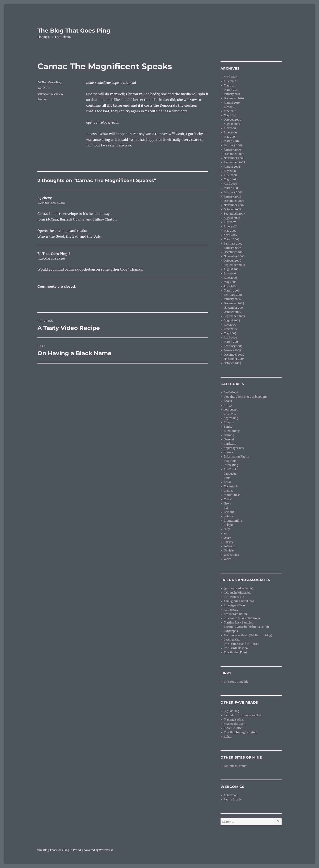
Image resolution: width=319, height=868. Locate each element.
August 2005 (232, 320)
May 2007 (230, 231)
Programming (233, 521)
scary (227, 538)
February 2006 (233, 295)
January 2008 (232, 197)
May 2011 (230, 86)
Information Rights (236, 457)
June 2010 (230, 111)
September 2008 (234, 162)
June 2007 (230, 227)
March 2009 (232, 141)
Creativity (230, 414)
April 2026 (231, 77)
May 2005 (230, 333)
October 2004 (232, 363)
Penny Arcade (233, 800)
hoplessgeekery (234, 448)
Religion (229, 525)
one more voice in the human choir (246, 627)
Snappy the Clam (235, 724)
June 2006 (230, 278)
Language (230, 474)
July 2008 (230, 171)
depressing (45, 94)
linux (227, 478)
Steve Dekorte (233, 728)
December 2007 (234, 201)
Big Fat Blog (232, 711)
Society (228, 542)
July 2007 (230, 222)
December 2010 (234, 98)
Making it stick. (234, 720)
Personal (229, 512)
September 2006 (234, 265)
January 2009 (232, 150)
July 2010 (230, 107)
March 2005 (232, 342)
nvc (226, 508)
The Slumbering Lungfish (241, 732)
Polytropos (231, 631)
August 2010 (232, 103)
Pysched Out (232, 640)
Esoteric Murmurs (236, 766)
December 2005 (234, 303)
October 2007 (232, 209)
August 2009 (232, 124)
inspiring (230, 461)
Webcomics (231, 555)
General (229, 439)
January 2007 (232, 248)
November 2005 (234, 308)
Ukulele (229, 551)
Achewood (231, 795)
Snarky (42, 99)
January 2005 (232, 350)
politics (58, 94)
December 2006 (234, 252)
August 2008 (232, 167)
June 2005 (230, 329)
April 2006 (231, 286)
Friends (229, 422)
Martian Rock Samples (238, 623)
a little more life (234, 597)
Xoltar (228, 737)
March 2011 (231, 90)
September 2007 (234, 214)
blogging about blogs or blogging (245, 397)
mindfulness (232, 495)
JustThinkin (232, 469)
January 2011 (232, 94)
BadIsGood (231, 393)
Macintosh (231, 486)
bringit (228, 405)
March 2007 (232, 239)
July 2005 (230, 325)
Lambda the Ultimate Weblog (243, 715)
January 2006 (232, 299)
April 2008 (231, 184)
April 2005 (231, 338)
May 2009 (230, 137)
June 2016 (230, 81)
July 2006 (230, 274)
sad (226, 533)
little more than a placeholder (243, 618)
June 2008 (230, 175)
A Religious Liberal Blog (239, 601)
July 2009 (230, 128)
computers (231, 410)
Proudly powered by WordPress (93, 850)
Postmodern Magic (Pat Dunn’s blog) (248, 635)
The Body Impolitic (236, 682)
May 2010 (230, 115)
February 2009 (233, 145)
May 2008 (230, 180)
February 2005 (233, 346)
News (227, 504)
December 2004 (234, 355)
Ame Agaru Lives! (235, 605)
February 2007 (233, 244)
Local (227, 482)
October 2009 (233, 120)
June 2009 (230, 133)
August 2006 (232, 269)
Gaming (229, 435)
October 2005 (232, 312)
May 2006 (230, 282)
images (228, 452)
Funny (228, 427)
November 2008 (234, 158)
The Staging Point (235, 652)
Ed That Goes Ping (50, 82)
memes (229, 491)
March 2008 (232, 188)
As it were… (231, 610)
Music (228, 499)
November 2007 (234, 205)
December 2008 (234, 154)
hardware (230, 444)
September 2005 (234, 316)
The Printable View (236, 648)
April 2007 (231, 235)
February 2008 (233, 192)
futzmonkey (232, 431)
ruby (227, 529)
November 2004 (234, 359)
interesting (231, 465)
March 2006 (232, 291)
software (229, 546)
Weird (228, 559)
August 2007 (232, 218)
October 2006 (233, 261)
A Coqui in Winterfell (237, 593)
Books (228, 401)
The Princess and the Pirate (241, 644)
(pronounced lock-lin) (239, 588)
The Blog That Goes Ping (74, 31)
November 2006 (234, 256)
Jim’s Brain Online (236, 614)
